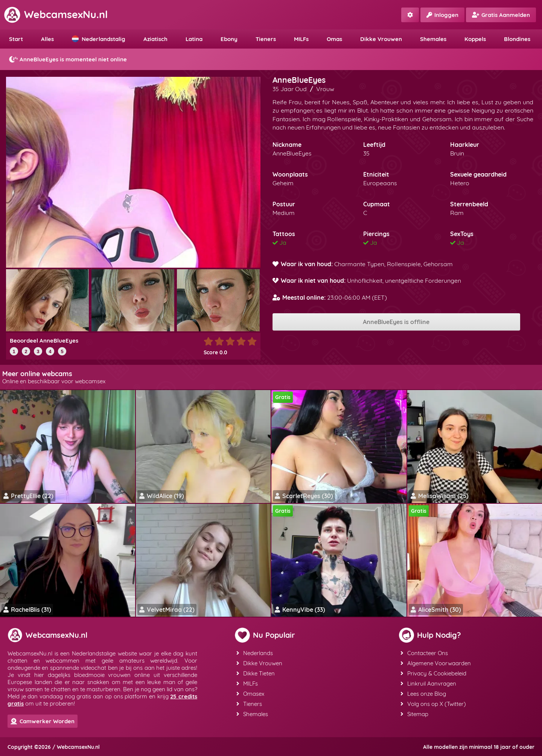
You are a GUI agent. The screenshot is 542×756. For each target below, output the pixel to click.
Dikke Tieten (256, 673)
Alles (47, 39)
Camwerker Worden (43, 721)
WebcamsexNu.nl (56, 14)
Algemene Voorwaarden (436, 663)
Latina (194, 39)
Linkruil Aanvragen (428, 684)
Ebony (229, 39)
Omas (334, 39)
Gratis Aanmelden (501, 15)
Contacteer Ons (424, 653)
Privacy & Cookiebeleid (433, 673)
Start (16, 39)
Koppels (475, 39)
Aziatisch (155, 39)
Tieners (266, 39)
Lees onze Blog (423, 694)
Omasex (250, 694)
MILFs (301, 39)
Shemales (433, 39)
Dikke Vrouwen (381, 39)
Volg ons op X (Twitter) (433, 704)
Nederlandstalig (99, 39)
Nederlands (255, 653)
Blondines (517, 39)
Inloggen (442, 15)
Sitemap (414, 714)
